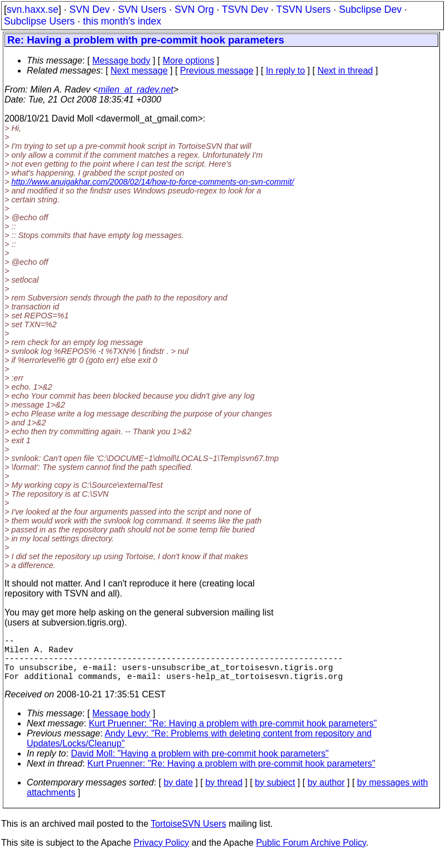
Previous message (217, 71)
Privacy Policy (161, 854)
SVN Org (194, 9)
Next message (139, 71)
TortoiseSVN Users (188, 835)
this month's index (122, 21)
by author (326, 794)
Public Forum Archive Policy (311, 854)
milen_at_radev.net (136, 89)
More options (189, 60)
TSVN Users (303, 9)
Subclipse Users (39, 21)
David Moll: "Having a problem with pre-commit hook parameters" (200, 765)
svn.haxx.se (33, 9)
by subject (275, 794)
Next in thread (345, 71)
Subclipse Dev (370, 9)
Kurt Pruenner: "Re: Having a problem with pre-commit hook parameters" (233, 734)
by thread (224, 794)
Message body (121, 60)
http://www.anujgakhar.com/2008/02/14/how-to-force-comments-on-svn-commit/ (153, 182)
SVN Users (142, 9)
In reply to (286, 71)
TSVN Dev (245, 9)
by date (178, 794)
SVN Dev (89, 9)
